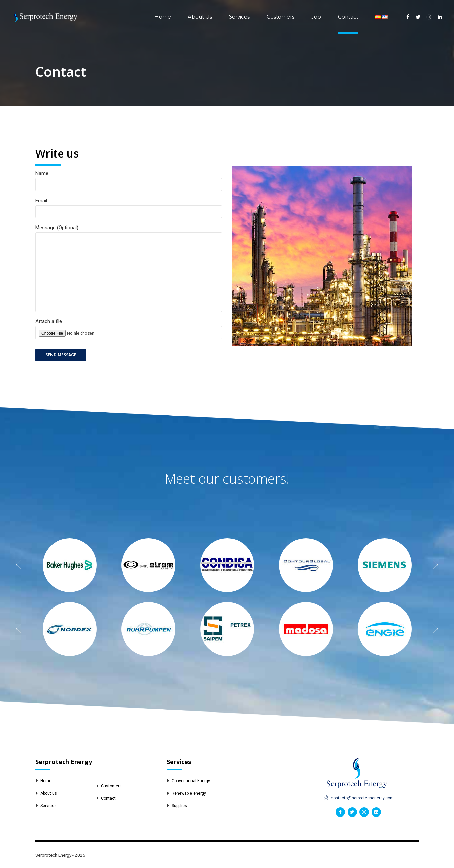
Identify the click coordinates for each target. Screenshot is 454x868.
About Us (200, 17)
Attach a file (129, 338)
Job (316, 17)
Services (239, 17)
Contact (348, 17)
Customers (281, 17)
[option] (70, 565)
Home (163, 17)
